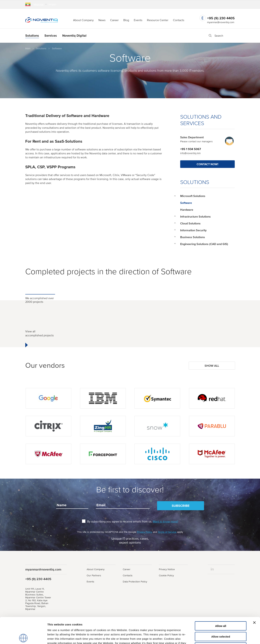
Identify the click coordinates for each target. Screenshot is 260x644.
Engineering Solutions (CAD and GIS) (204, 244)
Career (114, 20)
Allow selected (221, 611)
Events (138, 20)
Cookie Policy (166, 575)
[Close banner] (254, 597)
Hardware (187, 210)
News (102, 20)
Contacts (179, 20)
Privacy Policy (145, 532)
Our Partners (94, 575)
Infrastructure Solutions (195, 216)
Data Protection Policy (135, 582)
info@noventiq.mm (190, 153)
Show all (212, 366)
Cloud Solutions (190, 223)
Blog (126, 20)
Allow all (221, 600)
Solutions (32, 35)
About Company (83, 20)
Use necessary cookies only (221, 621)
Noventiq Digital (74, 35)
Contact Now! (207, 164)
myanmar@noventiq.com (221, 22)
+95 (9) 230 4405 (221, 18)
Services (51, 35)
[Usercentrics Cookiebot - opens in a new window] (23, 637)
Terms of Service (167, 532)
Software (186, 203)
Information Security (193, 230)
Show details (189, 637)
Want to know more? (165, 521)
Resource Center (158, 20)
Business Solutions (193, 237)
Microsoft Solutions (193, 196)
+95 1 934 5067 (191, 149)
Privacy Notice (167, 569)
